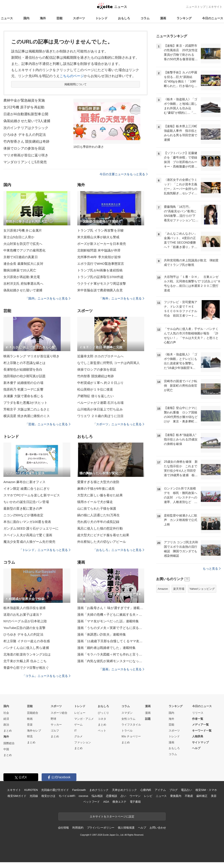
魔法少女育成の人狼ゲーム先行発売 (29, 542)
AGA (106, 802)
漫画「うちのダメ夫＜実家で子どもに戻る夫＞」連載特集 (111, 628)
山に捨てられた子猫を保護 (97, 508)
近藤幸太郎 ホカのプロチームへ (100, 356)
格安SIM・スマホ (206, 790)
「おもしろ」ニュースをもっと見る (119, 550)
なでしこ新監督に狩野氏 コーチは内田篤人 (109, 363)
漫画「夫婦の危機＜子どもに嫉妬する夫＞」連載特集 (111, 614)
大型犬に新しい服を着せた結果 (100, 495)
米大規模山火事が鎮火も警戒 (98, 237)
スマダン (127, 713)
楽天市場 (179, 589)
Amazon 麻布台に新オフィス (24, 482)
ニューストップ (196, 7)
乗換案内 (176, 796)
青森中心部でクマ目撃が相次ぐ (26, 668)
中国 (6, 749)
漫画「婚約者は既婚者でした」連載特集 (106, 648)
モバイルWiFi (67, 796)
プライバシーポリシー (101, 828)
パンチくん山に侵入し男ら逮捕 (26, 648)
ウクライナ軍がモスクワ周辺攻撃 (102, 284)
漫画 (163, 18)
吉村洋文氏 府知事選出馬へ (23, 284)
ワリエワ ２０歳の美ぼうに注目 (100, 416)
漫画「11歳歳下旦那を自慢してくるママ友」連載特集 (111, 641)
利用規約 (78, 828)
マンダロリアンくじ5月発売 (25, 162)
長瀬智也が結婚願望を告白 (23, 369)
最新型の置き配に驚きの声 (23, 508)
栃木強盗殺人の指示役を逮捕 (25, 608)
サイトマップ (200, 742)
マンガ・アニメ (84, 719)
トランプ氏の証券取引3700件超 (100, 277)
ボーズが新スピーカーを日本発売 (102, 244)
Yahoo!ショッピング (202, 589)
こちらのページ (72, 76)
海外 (43, 18)
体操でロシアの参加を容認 (24, 148)
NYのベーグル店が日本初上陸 (25, 621)
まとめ (8, 731)
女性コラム (128, 719)
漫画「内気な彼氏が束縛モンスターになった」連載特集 (111, 661)
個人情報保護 (126, 828)
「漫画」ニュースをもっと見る (122, 669)
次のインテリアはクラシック (26, 128)
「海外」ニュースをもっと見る (122, 298)
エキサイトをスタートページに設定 (112, 816)
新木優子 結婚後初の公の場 (23, 383)
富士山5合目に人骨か (19, 237)
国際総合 (9, 743)
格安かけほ (48, 796)
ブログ (173, 790)
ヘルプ (196, 748)
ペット (102, 731)
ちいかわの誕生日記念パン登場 (26, 502)
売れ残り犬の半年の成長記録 (98, 522)
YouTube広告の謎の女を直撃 (24, 628)
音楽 (30, 725)
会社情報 (63, 828)
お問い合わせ (158, 828)
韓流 (30, 736)
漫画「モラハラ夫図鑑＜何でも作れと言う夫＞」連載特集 (111, 654)
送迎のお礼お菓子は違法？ (23, 614)
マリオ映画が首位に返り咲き (26, 155)
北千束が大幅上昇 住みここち (25, 661)
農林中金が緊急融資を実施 (24, 100)
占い (123, 796)
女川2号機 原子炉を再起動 (24, 107)
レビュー (80, 713)
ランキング (184, 18)
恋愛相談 (111, 796)
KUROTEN (31, 790)
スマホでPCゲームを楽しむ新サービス (32, 495)
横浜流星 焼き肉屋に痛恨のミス (27, 416)
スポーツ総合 (59, 713)
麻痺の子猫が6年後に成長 (96, 489)
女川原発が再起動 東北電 (22, 277)
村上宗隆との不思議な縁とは (25, 363)
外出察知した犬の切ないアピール (102, 542)
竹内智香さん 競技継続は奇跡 (26, 141)
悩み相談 (97, 796)
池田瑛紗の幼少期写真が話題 (25, 376)
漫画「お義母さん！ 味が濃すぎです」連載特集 (111, 608)
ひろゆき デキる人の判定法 (25, 135)
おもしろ (124, 18)
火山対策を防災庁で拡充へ (23, 244)
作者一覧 (198, 719)
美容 (214, 796)
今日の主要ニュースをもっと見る (124, 174)
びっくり (103, 713)
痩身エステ (119, 802)
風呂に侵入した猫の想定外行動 (100, 528)
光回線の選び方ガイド (55, 790)
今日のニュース (213, 18)
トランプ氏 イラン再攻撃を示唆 (100, 230)
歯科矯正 (202, 796)
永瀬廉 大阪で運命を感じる (23, 396)
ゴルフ (55, 731)
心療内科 (146, 790)
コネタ (102, 719)
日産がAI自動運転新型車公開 (26, 114)
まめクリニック (99, 790)
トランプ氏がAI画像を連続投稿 (100, 270)
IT (76, 731)
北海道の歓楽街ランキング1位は (27, 654)
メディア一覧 (200, 725)
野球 (53, 719)
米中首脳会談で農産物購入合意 (100, 290)
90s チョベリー (131, 736)
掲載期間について (76, 84)
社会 (6, 713)
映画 (30, 719)
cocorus (83, 796)
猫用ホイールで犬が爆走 (95, 502)
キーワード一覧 (202, 731)
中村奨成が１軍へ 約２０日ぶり (100, 383)
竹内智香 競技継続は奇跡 (96, 376)
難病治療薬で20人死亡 (20, 270)
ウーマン (135, 796)
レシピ (148, 796)
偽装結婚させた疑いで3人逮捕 (27, 121)
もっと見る (212, 569)
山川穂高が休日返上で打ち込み (100, 409)
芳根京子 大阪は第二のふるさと (27, 409)
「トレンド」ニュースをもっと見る (45, 550)
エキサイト (215, 7)
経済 (6, 719)
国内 (26, 18)
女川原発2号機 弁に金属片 (23, 230)
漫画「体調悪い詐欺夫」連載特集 (102, 634)
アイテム (160, 790)
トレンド (101, 18)
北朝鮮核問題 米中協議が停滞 (99, 250)
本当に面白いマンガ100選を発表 (27, 522)
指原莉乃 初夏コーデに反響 (23, 389)
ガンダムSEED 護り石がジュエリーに (31, 528)
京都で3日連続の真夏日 (21, 257)
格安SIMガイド (17, 796)
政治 (6, 725)
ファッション (83, 742)
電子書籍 (135, 802)
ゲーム (78, 725)
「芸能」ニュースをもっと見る (48, 424)
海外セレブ (34, 731)
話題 (148, 719)
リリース (198, 713)
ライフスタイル (131, 725)
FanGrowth (79, 790)
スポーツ (79, 18)
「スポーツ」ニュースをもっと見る (119, 424)
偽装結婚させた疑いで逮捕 (23, 290)
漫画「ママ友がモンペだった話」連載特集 (108, 621)
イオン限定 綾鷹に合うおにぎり (27, 489)
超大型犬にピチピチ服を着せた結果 (103, 535)
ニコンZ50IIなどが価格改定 (23, 515)
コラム (145, 18)
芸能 (59, 18)
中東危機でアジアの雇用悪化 (25, 250)
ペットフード (92, 802)
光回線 (34, 796)
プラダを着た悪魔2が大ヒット (25, 403)
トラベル (127, 731)
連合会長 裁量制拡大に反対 (23, 264)
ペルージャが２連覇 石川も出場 (100, 403)
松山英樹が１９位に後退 (95, 389)
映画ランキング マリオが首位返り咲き (31, 356)
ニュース (7, 18)
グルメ (78, 736)
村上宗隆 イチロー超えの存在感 (27, 641)
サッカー (56, 725)
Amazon (163, 589)
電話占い (186, 790)
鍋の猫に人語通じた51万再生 (98, 515)
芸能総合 (33, 713)
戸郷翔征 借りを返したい (96, 396)
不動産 (189, 796)
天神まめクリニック (124, 790)
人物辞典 (198, 736)
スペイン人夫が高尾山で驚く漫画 (28, 535)
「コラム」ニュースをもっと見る (46, 676)
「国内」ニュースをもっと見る (48, 298)
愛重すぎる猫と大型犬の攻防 (98, 482)
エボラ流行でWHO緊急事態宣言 (101, 264)
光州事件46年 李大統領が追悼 (99, 257)
